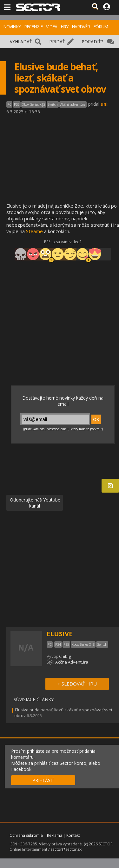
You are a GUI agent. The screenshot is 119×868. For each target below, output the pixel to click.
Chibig (65, 656)
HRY (64, 27)
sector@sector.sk (66, 849)
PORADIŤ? (92, 42)
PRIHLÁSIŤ (43, 780)
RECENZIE (33, 27)
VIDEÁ (52, 27)
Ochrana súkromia (26, 835)
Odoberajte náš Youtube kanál (34, 503)
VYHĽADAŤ (21, 42)
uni (104, 104)
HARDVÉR (81, 27)
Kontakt (73, 835)
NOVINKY (12, 27)
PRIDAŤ (57, 42)
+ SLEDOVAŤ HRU (77, 684)
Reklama (55, 835)
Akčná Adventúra (72, 662)
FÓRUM (101, 27)
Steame (34, 231)
